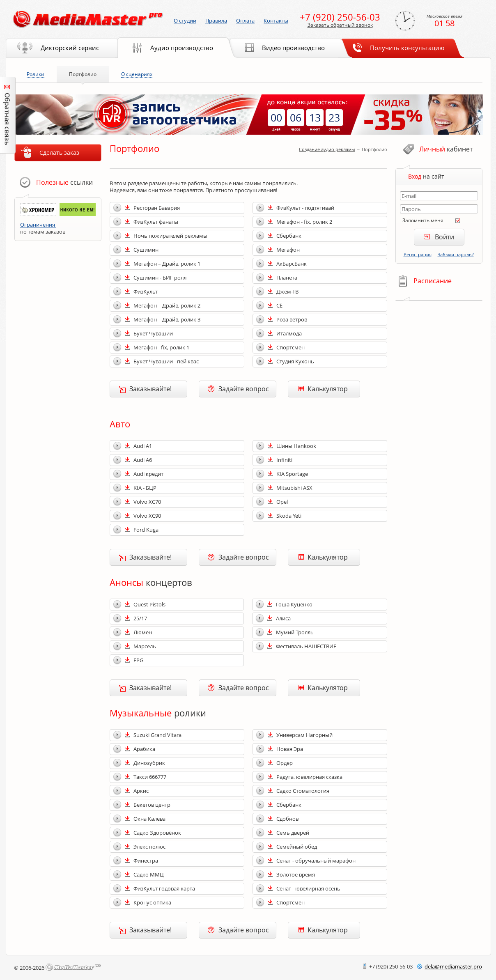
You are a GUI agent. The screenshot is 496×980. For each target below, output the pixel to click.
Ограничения (38, 225)
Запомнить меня (423, 220)
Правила (216, 21)
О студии (185, 21)
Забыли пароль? (456, 254)
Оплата (245, 21)
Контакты (276, 21)
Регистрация (418, 254)
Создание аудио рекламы (327, 149)
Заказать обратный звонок (340, 25)
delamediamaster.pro (453, 966)
